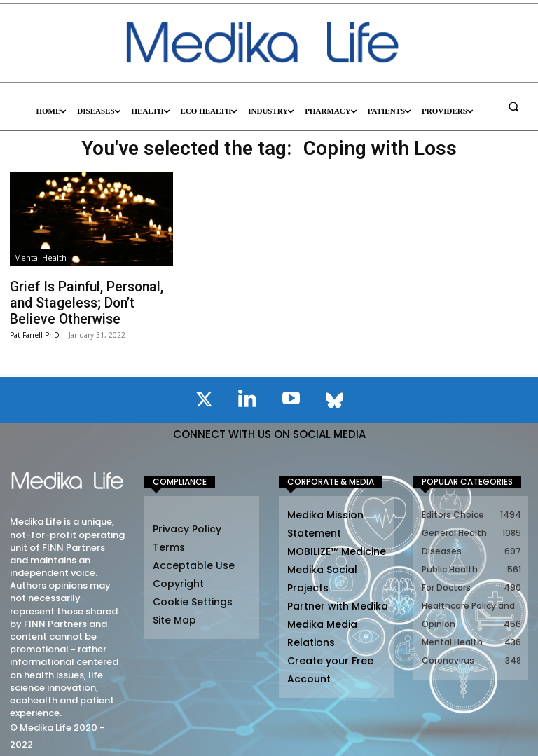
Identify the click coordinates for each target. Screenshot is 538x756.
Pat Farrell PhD (35, 329)
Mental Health (40, 257)
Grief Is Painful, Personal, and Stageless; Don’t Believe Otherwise (89, 300)
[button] (513, 106)
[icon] (204, 397)
